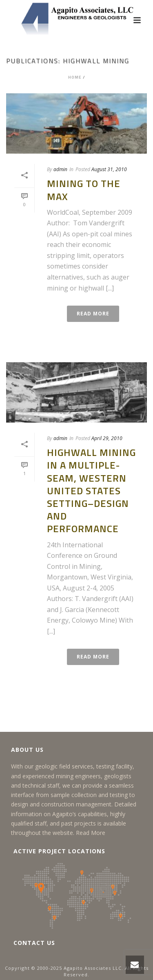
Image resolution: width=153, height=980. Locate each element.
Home (75, 77)
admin (60, 169)
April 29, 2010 (107, 438)
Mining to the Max (84, 190)
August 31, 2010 (109, 169)
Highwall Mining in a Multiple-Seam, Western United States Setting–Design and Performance (91, 490)
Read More (91, 833)
